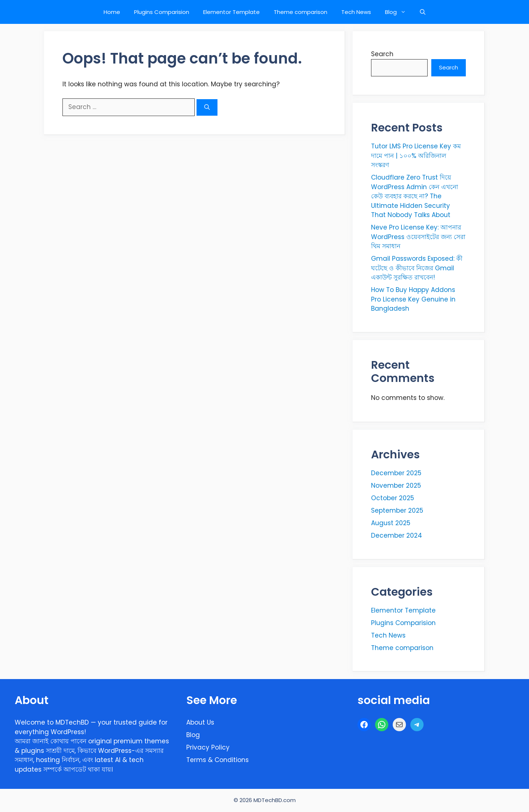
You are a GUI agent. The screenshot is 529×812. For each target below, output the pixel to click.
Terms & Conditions (217, 760)
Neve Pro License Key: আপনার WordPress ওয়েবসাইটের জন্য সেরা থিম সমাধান (418, 237)
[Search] (207, 107)
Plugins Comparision (162, 12)
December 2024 (397, 535)
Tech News (356, 12)
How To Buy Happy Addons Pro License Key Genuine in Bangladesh (413, 299)
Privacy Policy (208, 747)
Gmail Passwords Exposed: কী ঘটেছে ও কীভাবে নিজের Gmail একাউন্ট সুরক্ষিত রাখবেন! (417, 268)
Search (382, 54)
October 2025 (393, 498)
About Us (200, 722)
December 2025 (396, 473)
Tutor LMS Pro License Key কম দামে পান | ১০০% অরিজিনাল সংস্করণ (416, 156)
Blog (399, 12)
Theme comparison (301, 12)
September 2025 (397, 510)
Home (112, 12)
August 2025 (391, 523)
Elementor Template (231, 12)
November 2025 (396, 486)
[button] (423, 12)
